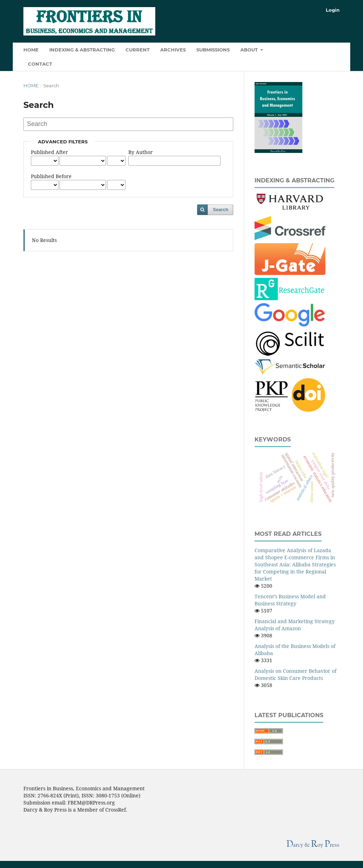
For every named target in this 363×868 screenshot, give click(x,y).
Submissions (213, 50)
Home (31, 86)
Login (333, 10)
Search (221, 210)
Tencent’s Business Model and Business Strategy (290, 600)
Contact (40, 64)
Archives (173, 50)
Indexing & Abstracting (82, 50)
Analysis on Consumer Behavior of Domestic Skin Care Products (295, 674)
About (250, 50)
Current (138, 50)
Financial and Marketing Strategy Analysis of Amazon (295, 625)
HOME (31, 50)
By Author (141, 152)
